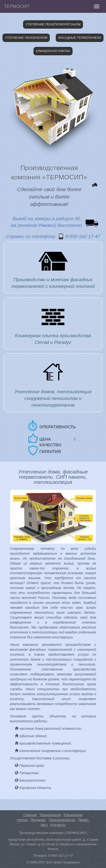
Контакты (58, 825)
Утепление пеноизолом (26, 38)
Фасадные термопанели (80, 38)
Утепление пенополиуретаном (53, 24)
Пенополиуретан (62, 820)
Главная (30, 815)
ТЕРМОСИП (17, 6)
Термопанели (50, 815)
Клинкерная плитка (53, 51)
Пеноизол (38, 820)
